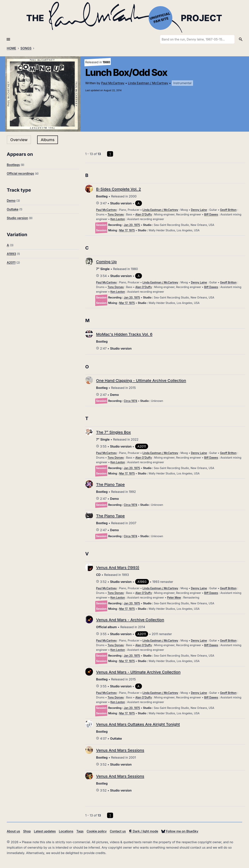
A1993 (11, 254)
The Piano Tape (110, 485)
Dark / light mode (144, 831)
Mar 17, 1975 (127, 230)
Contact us (118, 831)
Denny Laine (199, 210)
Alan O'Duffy (144, 214)
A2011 (11, 262)
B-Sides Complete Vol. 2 (118, 189)
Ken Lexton (118, 219)
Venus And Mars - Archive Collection (130, 620)
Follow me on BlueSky (180, 831)
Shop (27, 831)
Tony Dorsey (116, 214)
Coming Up (106, 262)
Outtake (13, 209)
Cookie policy (97, 831)
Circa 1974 (131, 401)
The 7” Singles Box (113, 432)
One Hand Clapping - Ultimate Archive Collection (141, 381)
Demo (11, 201)
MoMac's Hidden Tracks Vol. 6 (124, 334)
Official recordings (20, 173)
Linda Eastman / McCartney (148, 83)
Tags (80, 831)
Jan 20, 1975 (132, 225)
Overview (19, 140)
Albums (48, 140)
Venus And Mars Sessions (120, 750)
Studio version (17, 218)
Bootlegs (13, 165)
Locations (66, 831)
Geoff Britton (228, 210)
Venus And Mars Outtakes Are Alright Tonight (138, 724)
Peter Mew (174, 597)
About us (13, 831)
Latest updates (45, 831)
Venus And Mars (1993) (118, 568)
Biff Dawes (211, 214)
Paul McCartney (113, 83)
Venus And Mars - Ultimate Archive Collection (138, 672)
